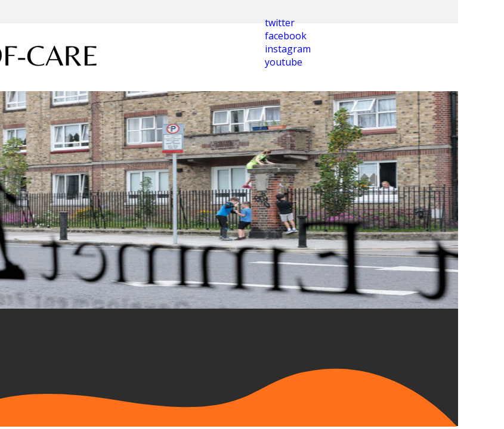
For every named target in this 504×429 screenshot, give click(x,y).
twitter (280, 23)
